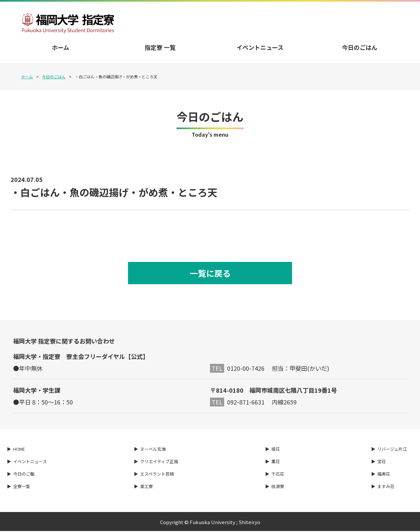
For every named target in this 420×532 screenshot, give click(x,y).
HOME (19, 450)
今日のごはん (360, 47)
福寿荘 (384, 475)
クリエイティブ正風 (159, 462)
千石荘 (278, 475)
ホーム (61, 47)
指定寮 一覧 (160, 47)
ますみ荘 (386, 487)
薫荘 (276, 462)
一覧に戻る (210, 274)
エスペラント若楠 (157, 475)
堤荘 (276, 450)
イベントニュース (260, 47)
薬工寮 (147, 487)
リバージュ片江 (392, 450)
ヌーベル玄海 (153, 450)
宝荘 (382, 462)
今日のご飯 (24, 475)
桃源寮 (278, 487)
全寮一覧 (22, 487)
